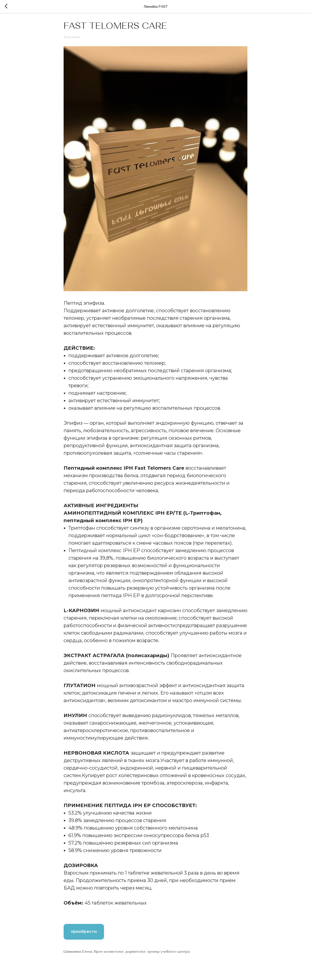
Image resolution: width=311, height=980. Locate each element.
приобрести (84, 934)
